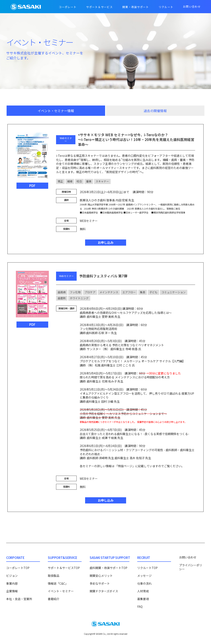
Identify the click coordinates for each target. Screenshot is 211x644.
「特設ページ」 (125, 466)
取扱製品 (54, 576)
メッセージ (144, 576)
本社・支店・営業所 (19, 599)
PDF (32, 185)
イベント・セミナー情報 (56, 111)
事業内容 (12, 583)
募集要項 (143, 599)
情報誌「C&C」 (58, 583)
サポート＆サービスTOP (64, 568)
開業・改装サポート (136, 7)
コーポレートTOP (18, 568)
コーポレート (68, 7)
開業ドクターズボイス (104, 591)
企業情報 (12, 591)
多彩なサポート (100, 583)
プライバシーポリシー (191, 567)
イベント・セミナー (61, 591)
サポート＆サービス (99, 7)
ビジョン (12, 576)
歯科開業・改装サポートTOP (108, 568)
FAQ (140, 606)
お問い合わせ (192, 6)
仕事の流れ (144, 583)
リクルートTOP (147, 568)
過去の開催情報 (155, 111)
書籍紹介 (54, 599)
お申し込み (106, 242)
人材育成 (143, 591)
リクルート (166, 7)
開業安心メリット (101, 576)
